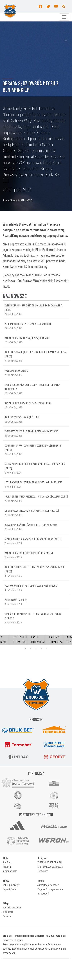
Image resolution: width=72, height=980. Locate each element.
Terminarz (43, 871)
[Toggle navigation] (64, 17)
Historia (7, 866)
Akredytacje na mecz (48, 885)
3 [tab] (36, 648)
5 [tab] (47, 648)
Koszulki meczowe (12, 907)
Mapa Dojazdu (10, 889)
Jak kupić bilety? (11, 885)
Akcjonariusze (10, 871)
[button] (64, 6)
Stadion (7, 862)
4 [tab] (41, 648)
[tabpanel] (36, 640)
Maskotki (7, 916)
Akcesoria (8, 912)
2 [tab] (31, 648)
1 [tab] (25, 648)
